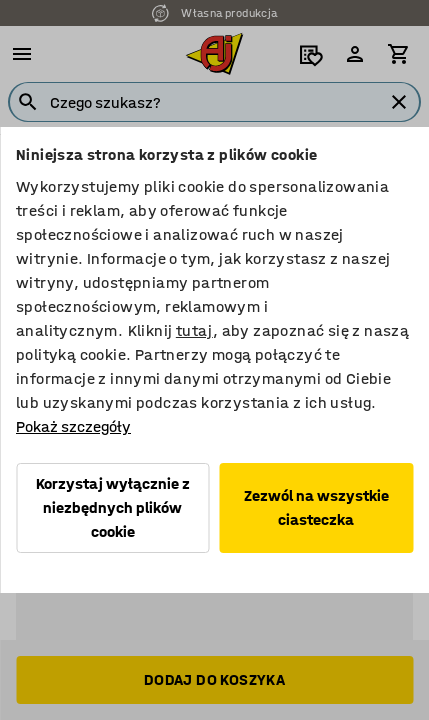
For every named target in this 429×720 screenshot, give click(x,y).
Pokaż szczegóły (73, 426)
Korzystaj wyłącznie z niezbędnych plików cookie (113, 507)
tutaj (194, 330)
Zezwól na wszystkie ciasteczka (316, 507)
